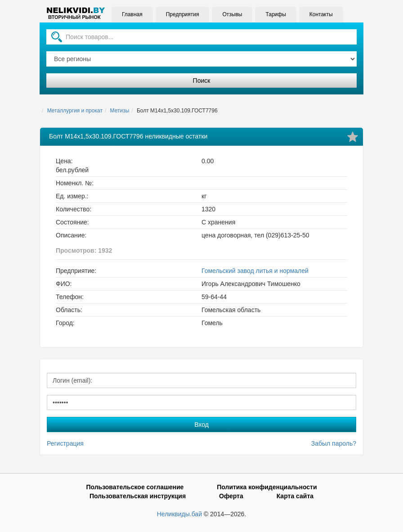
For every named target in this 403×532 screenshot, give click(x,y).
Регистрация (65, 443)
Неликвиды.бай (179, 514)
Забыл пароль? (334, 443)
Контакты (321, 14)
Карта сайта (295, 496)
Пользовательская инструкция (138, 496)
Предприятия (183, 14)
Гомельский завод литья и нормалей (255, 271)
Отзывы (232, 14)
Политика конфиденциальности (267, 487)
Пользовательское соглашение (135, 487)
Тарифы (275, 14)
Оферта (231, 496)
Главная (132, 14)
